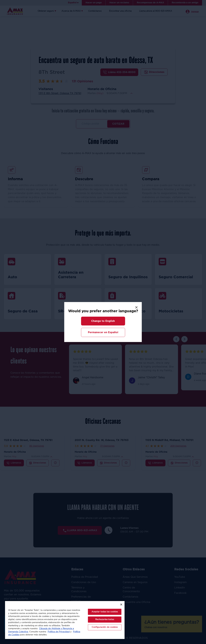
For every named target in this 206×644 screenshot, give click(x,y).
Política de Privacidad (59, 632)
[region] (65, 620)
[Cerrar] (121, 604)
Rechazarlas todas (105, 620)
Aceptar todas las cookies (105, 612)
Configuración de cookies (105, 627)
